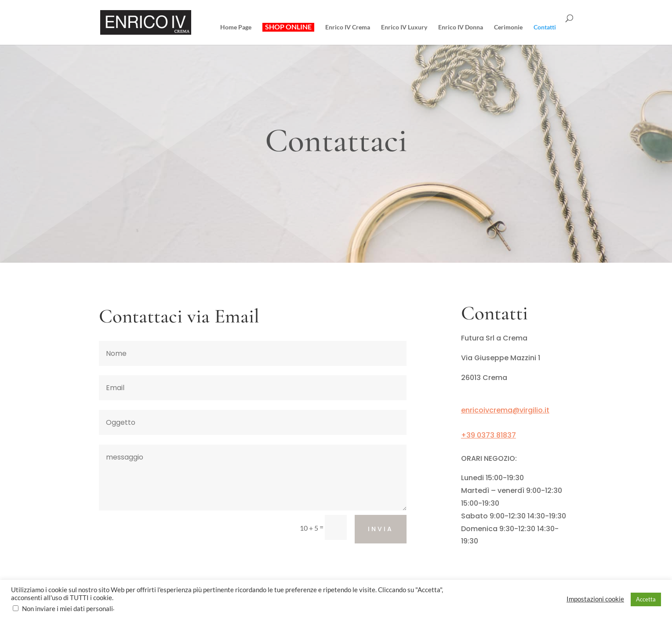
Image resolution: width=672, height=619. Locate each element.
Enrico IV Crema (348, 27)
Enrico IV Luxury (404, 27)
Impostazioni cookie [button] (595, 599)
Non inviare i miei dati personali (67, 609)
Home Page (236, 27)
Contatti (545, 27)
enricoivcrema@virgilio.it (505, 410)
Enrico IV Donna (461, 27)
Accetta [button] (646, 599)
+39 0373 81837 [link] (489, 435)
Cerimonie (508, 27)
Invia (381, 529)
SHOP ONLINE (288, 27)
